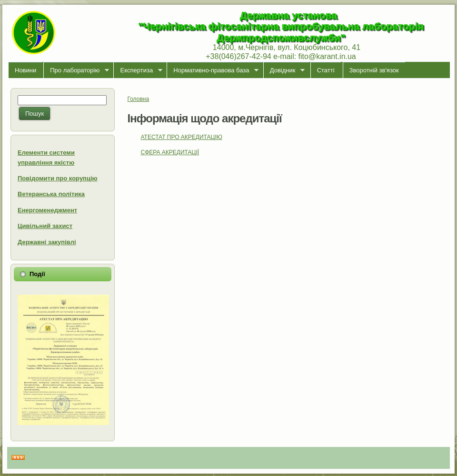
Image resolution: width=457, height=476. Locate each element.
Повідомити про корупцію (58, 178)
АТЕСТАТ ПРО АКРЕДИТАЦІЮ (182, 137)
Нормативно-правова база (213, 70)
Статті (326, 70)
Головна (139, 99)
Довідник (284, 70)
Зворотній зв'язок (374, 70)
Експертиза (138, 70)
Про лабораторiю (76, 70)
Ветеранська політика (51, 194)
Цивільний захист (45, 226)
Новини (25, 70)
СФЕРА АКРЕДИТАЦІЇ (170, 152)
